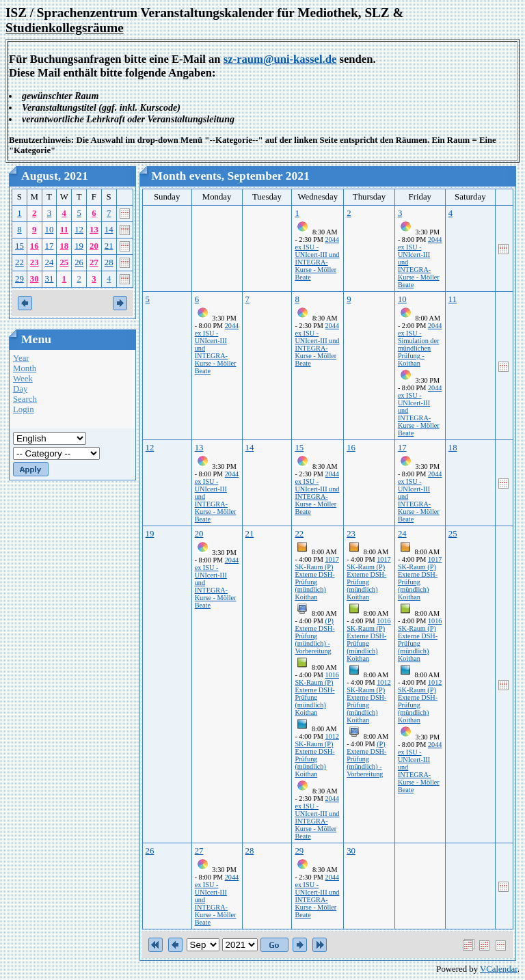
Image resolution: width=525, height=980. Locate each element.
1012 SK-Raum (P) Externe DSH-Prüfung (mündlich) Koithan (317, 755)
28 (109, 262)
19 (79, 246)
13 (94, 230)
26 (79, 262)
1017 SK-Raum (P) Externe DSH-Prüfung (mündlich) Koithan (317, 578)
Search (25, 399)
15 (19, 246)
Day (20, 389)
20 (94, 246)
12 (79, 230)
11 (64, 230)
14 (109, 230)
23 (35, 262)
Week (23, 379)
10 (50, 230)
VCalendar (499, 969)
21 (109, 246)
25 (64, 262)
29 (19, 279)
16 (35, 246)
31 (50, 279)
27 (94, 262)
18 (64, 246)
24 (50, 262)
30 (35, 279)
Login (24, 409)
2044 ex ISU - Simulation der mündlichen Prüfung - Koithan (420, 344)
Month (25, 368)
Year (21, 358)
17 (50, 246)
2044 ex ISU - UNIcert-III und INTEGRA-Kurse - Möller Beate (317, 258)
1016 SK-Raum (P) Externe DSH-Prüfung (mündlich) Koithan (317, 694)
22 (19, 262)
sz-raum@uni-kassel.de (280, 59)
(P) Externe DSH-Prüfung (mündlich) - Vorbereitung (314, 636)
